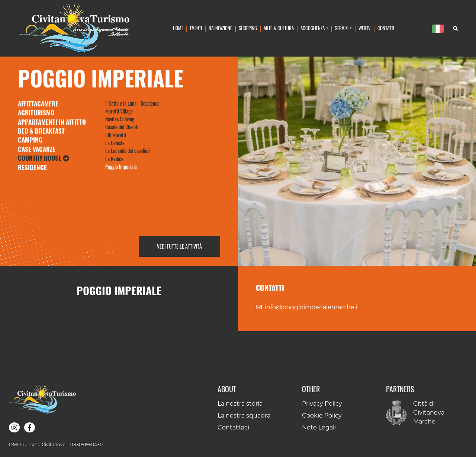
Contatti (386, 28)
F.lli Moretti (116, 135)
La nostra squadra (244, 416)
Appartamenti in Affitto (52, 122)
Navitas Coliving (120, 119)
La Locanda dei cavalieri (128, 151)
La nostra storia (240, 404)
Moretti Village (119, 111)
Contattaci (233, 427)
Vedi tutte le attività (179, 246)
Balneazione (220, 28)
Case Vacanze (37, 149)
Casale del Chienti (122, 127)
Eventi (196, 28)
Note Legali (319, 427)
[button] (14, 427)
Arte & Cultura (279, 28)
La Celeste (115, 143)
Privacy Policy (322, 404)
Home (178, 28)
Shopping (248, 28)
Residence (32, 167)
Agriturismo (36, 113)
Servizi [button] (342, 28)
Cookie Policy (322, 416)
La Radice (114, 159)
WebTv (365, 28)
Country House (44, 158)
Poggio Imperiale (121, 167)
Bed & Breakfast (41, 131)
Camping (30, 140)
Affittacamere (38, 104)
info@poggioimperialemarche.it (312, 307)
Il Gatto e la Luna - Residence (132, 103)
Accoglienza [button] (313, 28)
